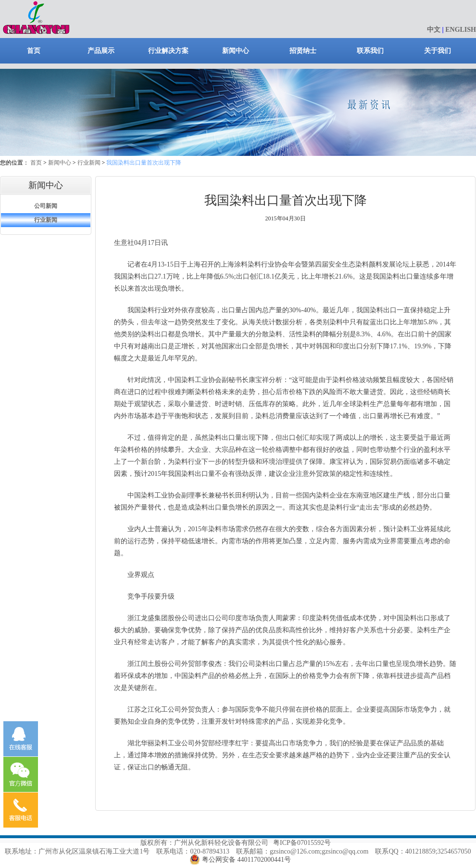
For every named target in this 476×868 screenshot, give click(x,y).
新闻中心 (236, 51)
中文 (434, 30)
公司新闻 (46, 206)
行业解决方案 (168, 51)
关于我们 (438, 51)
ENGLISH (461, 30)
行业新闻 (89, 163)
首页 (34, 51)
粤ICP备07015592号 (302, 843)
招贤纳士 (303, 51)
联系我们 (370, 51)
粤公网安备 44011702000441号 (246, 860)
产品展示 (101, 51)
